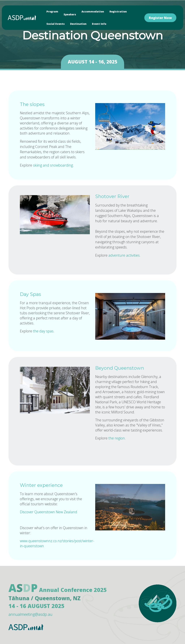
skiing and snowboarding (53, 165)
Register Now (160, 18)
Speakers (70, 14)
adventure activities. (124, 255)
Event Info (99, 24)
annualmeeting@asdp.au (30, 614)
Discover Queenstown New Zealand (49, 512)
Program (52, 11)
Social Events (56, 24)
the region (117, 438)
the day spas (43, 331)
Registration (118, 11)
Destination (78, 24)
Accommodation (93, 11)
